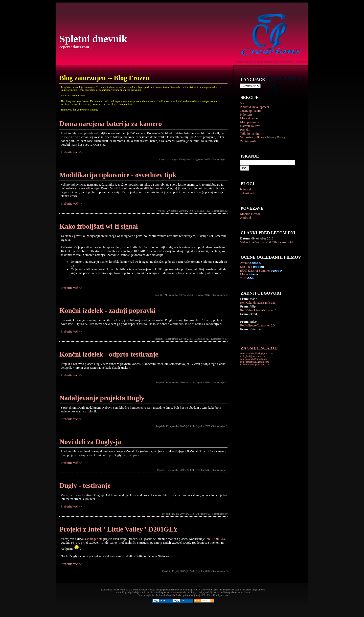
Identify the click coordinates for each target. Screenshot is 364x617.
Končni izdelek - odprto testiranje (109, 354)
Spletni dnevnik (93, 39)
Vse (243, 103)
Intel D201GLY (215, 539)
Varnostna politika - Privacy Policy (263, 137)
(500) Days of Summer (255, 271)
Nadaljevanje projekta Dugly (102, 398)
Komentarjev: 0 (220, 514)
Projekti (245, 130)
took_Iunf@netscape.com (253, 356)
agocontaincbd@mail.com (253, 359)
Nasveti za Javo (250, 126)
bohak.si (246, 189)
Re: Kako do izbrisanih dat (257, 303)
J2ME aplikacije (251, 111)
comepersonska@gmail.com (254, 362)
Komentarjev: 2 (220, 211)
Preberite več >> (71, 152)
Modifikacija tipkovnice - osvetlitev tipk (118, 175)
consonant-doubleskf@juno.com (257, 353)
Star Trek (246, 267)
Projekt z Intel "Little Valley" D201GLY (119, 529)
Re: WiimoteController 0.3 (257, 325)
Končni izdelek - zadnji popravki (108, 311)
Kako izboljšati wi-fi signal (99, 226)
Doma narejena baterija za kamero (111, 124)
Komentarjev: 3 (220, 382)
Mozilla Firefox (250, 214)
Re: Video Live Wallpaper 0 (258, 310)
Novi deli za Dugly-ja (90, 442)
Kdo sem (246, 115)
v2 (90, 48)
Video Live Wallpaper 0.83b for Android (266, 242)
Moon (244, 274)
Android (246, 218)
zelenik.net (247, 193)
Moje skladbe (249, 118)
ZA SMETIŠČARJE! (260, 348)
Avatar (244, 263)
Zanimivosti (248, 141)
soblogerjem (94, 539)
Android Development (255, 107)
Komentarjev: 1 (220, 159)
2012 (243, 278)
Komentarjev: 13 (219, 339)
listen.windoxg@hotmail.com (255, 365)
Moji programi (250, 122)
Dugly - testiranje (85, 486)
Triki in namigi (250, 134)
